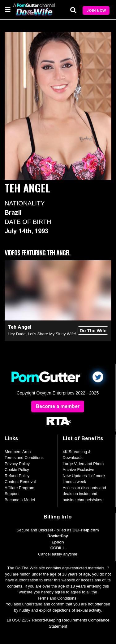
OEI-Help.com (86, 530)
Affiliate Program (19, 488)
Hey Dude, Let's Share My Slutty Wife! (42, 334)
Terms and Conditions (24, 458)
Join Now (96, 10)
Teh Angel (19, 327)
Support (12, 494)
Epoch (58, 542)
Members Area (18, 452)
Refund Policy (17, 476)
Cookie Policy (17, 470)
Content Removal (20, 482)
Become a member (58, 406)
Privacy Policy (17, 464)
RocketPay (58, 536)
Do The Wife (93, 330)
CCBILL (58, 548)
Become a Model (20, 500)
